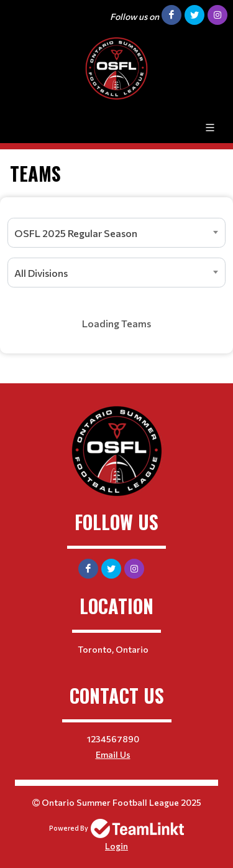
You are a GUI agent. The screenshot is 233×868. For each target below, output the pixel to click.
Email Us (113, 754)
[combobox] (116, 233)
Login (116, 846)
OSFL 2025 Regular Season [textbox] (76, 233)
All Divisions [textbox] (41, 273)
